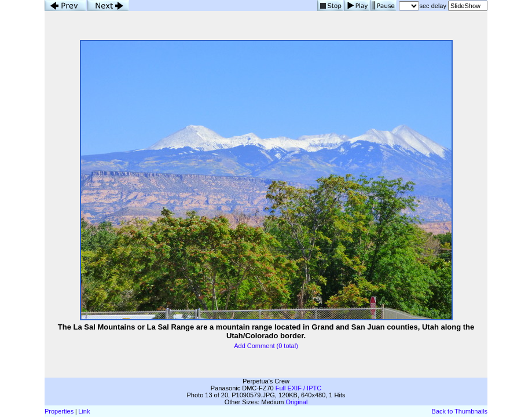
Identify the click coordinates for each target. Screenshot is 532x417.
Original (296, 402)
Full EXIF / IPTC (298, 388)
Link (84, 411)
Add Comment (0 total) (266, 346)
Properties (59, 411)
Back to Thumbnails (460, 411)
